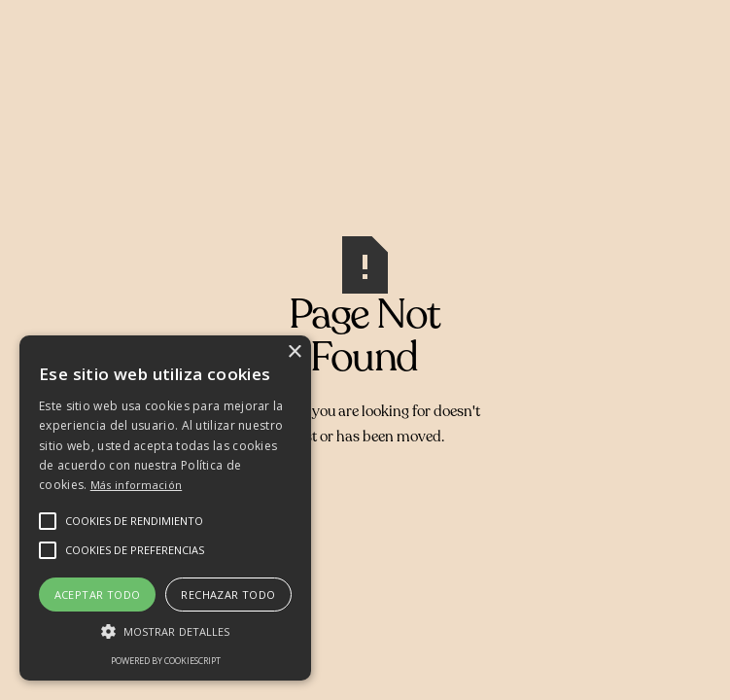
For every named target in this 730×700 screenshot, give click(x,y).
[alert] (165, 508)
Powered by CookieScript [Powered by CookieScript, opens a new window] (166, 661)
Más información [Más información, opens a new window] (137, 485)
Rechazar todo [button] (228, 595)
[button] (134, 521)
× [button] (294, 352)
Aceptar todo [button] (98, 595)
